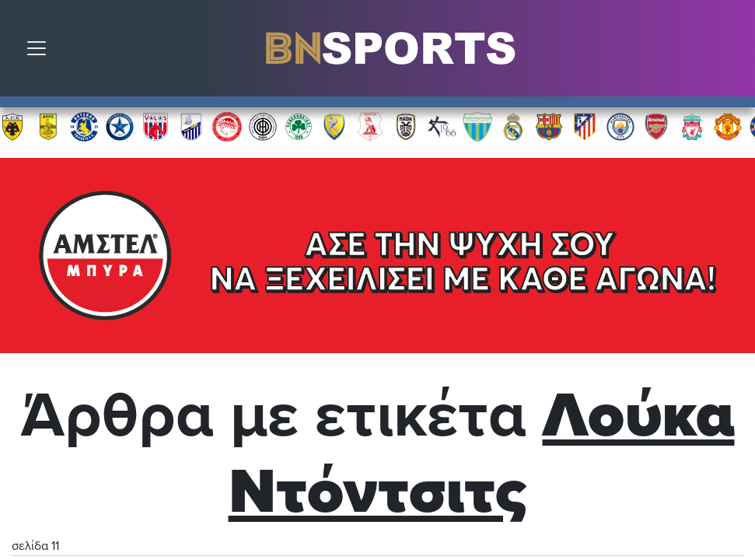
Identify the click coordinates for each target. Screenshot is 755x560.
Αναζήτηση (732, 52)
